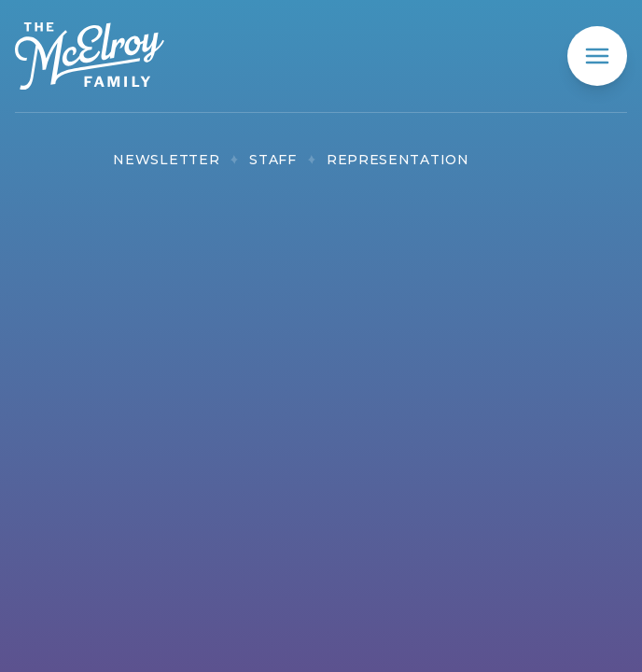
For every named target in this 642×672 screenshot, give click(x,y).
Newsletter (166, 160)
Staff (273, 160)
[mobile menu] (597, 56)
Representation (398, 160)
